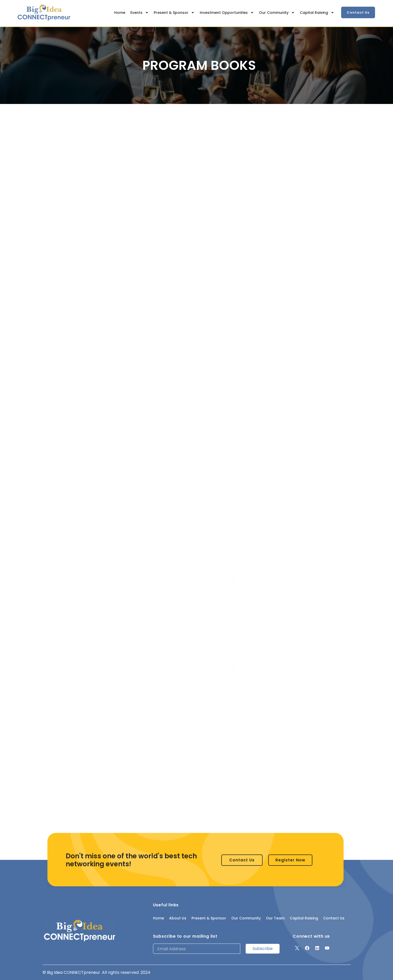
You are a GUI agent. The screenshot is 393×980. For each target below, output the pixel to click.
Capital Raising (317, 13)
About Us (178, 918)
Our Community (277, 13)
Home (120, 13)
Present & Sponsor (174, 13)
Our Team (275, 918)
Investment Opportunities (227, 13)
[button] (358, 12)
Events (140, 13)
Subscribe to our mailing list (185, 936)
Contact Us (334, 918)
